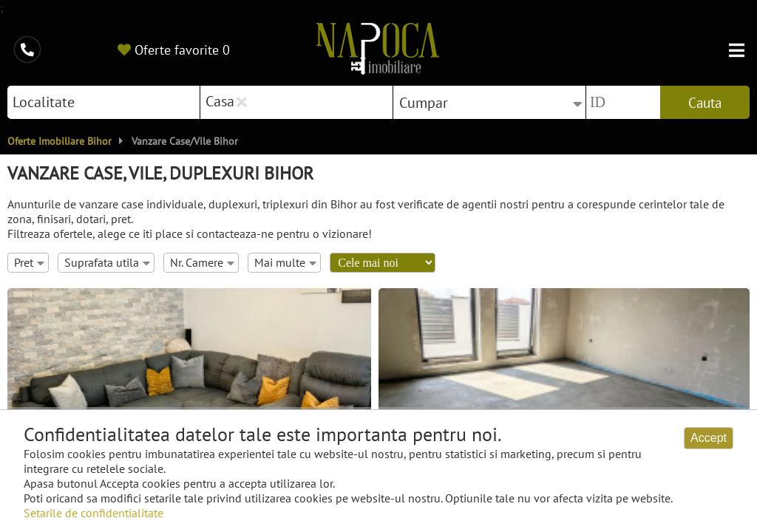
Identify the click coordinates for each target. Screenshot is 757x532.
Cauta (705, 103)
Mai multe (285, 262)
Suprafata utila (107, 262)
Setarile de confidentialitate (94, 513)
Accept (709, 438)
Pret (29, 262)
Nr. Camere (202, 262)
